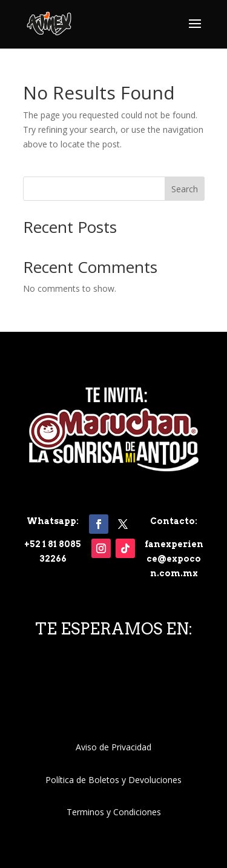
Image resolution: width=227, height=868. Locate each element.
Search (185, 189)
